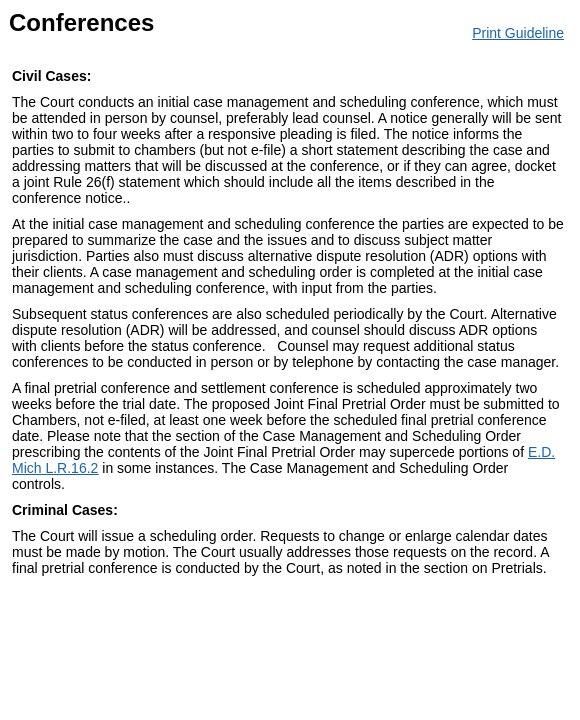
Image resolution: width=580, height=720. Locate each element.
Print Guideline (518, 33)
